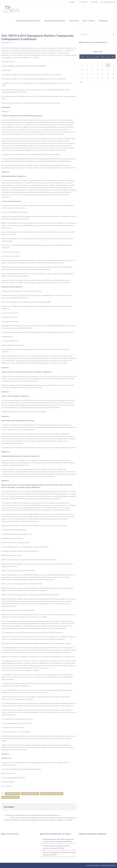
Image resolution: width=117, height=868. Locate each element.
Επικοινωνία (103, 21)
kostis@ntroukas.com (109, 2)
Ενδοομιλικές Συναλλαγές (30, 794)
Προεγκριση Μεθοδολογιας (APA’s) (28, 21)
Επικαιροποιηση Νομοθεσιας (55, 21)
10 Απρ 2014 (14, 42)
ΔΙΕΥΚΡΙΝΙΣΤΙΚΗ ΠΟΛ (12, 794)
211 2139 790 (83, 2)
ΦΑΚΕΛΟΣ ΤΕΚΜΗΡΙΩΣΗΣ (11, 797)
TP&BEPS (72, 2)
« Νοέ (81, 82)
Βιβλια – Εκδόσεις (89, 21)
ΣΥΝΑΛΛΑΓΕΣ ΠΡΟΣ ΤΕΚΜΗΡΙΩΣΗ (52, 794)
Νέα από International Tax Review (57, 834)
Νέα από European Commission (94, 834)
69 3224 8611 (95, 2)
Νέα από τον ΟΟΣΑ (11, 834)
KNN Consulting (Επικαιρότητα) (94, 42)
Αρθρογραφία (74, 21)
